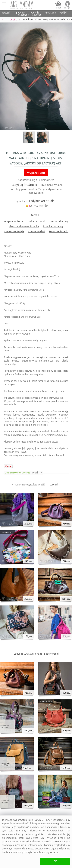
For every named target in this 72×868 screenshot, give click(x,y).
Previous (6, 73)
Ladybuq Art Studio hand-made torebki (36, 654)
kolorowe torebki (59, 231)
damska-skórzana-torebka (24, 226)
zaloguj (67, 8)
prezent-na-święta (14, 231)
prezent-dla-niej (59, 221)
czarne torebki (37, 231)
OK (55, 861)
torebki (35, 215)
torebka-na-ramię (53, 226)
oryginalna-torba (14, 221)
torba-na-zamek (37, 221)
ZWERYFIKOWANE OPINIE (24, 473)
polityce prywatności (48, 852)
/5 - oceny (34, 206)
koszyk (58, 8)
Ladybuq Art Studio (24, 185)
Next (66, 73)
